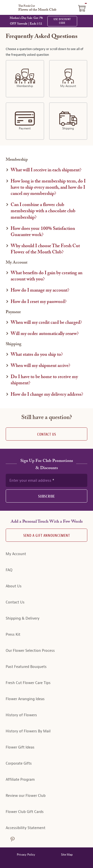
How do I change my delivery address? (47, 395)
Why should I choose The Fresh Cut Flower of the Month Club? (45, 249)
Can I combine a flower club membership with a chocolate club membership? (43, 211)
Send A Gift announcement (47, 536)
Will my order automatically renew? (45, 334)
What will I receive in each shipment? (46, 170)
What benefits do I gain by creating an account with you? (46, 276)
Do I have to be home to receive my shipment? (44, 380)
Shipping (68, 121)
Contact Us (47, 434)
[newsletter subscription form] (46, 480)
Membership (25, 78)
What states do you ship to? (37, 355)
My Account (68, 78)
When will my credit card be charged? (46, 323)
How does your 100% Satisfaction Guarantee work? (43, 232)
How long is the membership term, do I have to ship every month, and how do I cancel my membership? (48, 188)
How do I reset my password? (39, 302)
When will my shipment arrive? (40, 366)
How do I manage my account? (40, 290)
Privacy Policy (26, 855)
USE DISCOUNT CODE (62, 21)
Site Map (67, 855)
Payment (25, 121)
